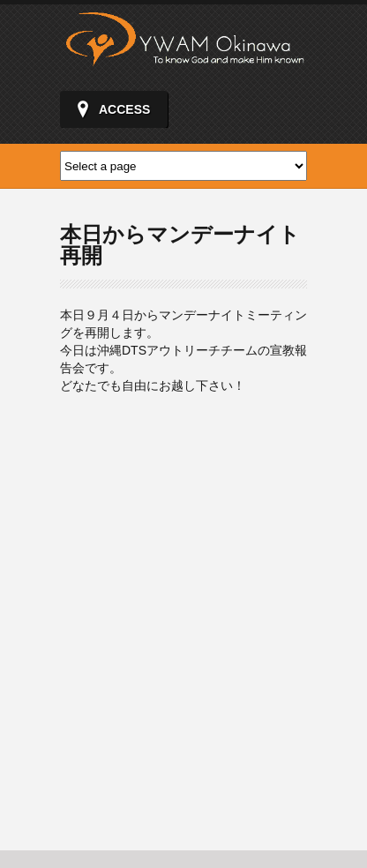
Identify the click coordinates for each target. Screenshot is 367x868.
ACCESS (124, 109)
